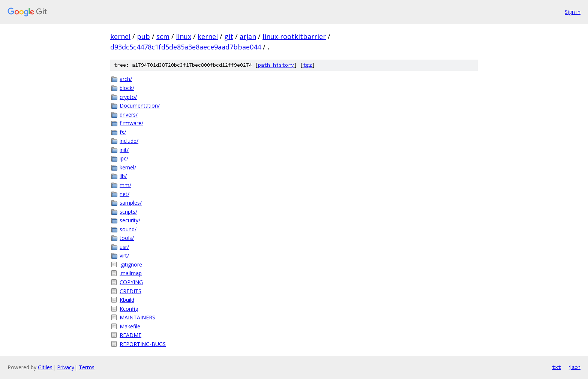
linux (184, 36)
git (229, 36)
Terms (87, 367)
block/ (127, 88)
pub (143, 36)
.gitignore (131, 264)
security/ (130, 220)
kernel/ (128, 167)
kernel (120, 36)
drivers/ (129, 115)
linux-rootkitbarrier (294, 36)
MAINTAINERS (137, 317)
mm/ (125, 185)
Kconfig (129, 309)
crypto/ (128, 97)
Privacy (66, 367)
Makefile (130, 326)
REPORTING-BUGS (143, 344)
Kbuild (127, 300)
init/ (124, 150)
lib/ (123, 176)
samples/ (131, 203)
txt (556, 367)
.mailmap (131, 273)
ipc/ (124, 158)
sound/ (128, 229)
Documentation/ (140, 106)
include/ (129, 141)
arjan (248, 36)
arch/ (126, 79)
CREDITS (130, 291)
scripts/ (128, 212)
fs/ (123, 132)
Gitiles (45, 367)
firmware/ (131, 123)
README (130, 335)
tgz (307, 65)
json (574, 367)
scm (163, 36)
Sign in (573, 12)
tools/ (127, 238)
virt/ (124, 255)
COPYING (131, 282)
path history (276, 65)
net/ (124, 194)
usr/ (124, 247)
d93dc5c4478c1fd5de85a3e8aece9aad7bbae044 (186, 47)
